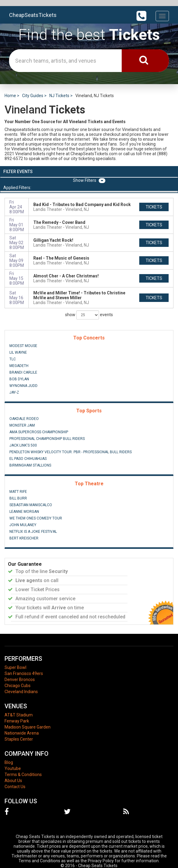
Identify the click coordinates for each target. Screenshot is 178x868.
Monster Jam (22, 425)
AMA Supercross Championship (39, 432)
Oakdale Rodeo (24, 419)
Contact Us (15, 787)
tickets (154, 207)
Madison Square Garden (28, 727)
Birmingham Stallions (30, 465)
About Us (13, 781)
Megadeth (19, 366)
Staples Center (19, 739)
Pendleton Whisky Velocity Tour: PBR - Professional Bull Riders (71, 452)
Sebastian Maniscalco (31, 505)
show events (89, 315)
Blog (9, 762)
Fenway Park (17, 721)
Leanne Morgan (24, 512)
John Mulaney (23, 525)
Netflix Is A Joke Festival (33, 532)
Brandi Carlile (23, 372)
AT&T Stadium (19, 715)
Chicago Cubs (18, 686)
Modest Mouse (23, 346)
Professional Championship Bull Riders (47, 439)
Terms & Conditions (23, 775)
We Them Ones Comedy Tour (36, 518)
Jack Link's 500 (23, 445)
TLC (13, 359)
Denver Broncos (20, 680)
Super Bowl (15, 667)
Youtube (13, 768)
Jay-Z (14, 392)
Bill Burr (18, 498)
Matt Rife (18, 492)
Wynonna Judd (23, 386)
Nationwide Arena (22, 733)
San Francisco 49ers (24, 673)
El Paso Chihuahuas (28, 459)
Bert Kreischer (24, 538)
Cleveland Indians (21, 692)
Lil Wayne (18, 352)
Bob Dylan (19, 379)
